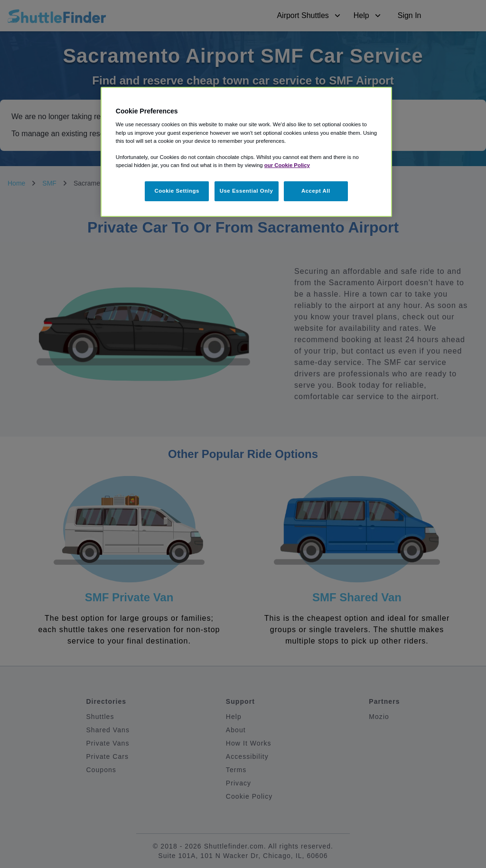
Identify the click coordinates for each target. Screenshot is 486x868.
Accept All (316, 191)
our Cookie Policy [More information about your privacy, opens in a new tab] (287, 165)
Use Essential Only (247, 191)
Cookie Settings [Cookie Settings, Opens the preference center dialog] (177, 191)
